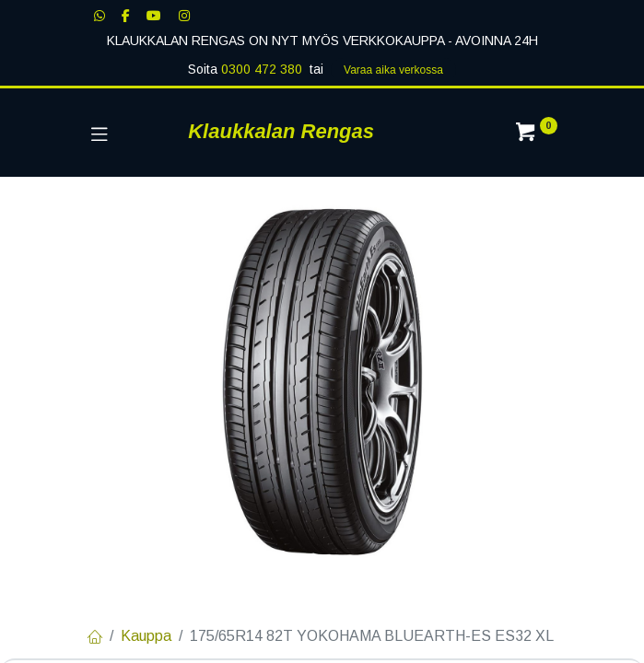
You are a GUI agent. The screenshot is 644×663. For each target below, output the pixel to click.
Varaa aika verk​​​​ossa (393, 70)
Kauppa (146, 636)
